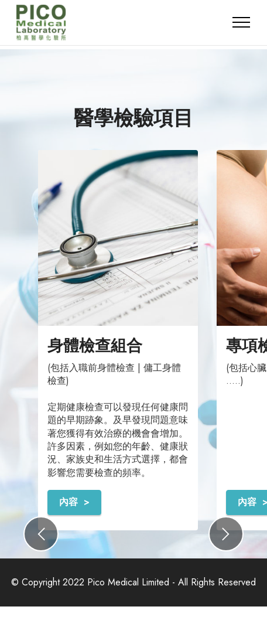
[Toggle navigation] (242, 22)
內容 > (74, 502)
